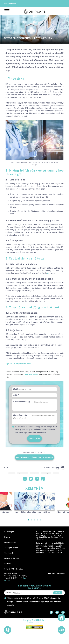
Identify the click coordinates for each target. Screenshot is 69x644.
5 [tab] (41, 521)
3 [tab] (35, 521)
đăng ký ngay (34, 438)
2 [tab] (32, 521)
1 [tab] (29, 521)
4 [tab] (38, 521)
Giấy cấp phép (10, 542)
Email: (8, 593)
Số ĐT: (16, 395)
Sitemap (8, 563)
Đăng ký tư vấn (10, 4)
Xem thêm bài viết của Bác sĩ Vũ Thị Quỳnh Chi (34, 457)
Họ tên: (16, 389)
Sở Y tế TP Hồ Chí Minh (14, 569)
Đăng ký (58, 593)
